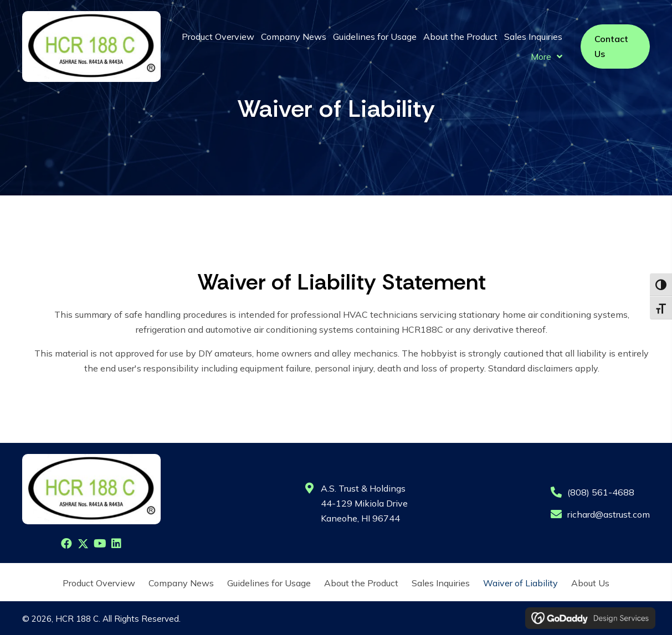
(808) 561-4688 (601, 492)
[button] (66, 544)
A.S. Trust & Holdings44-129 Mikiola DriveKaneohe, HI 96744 (364, 503)
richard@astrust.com (609, 514)
